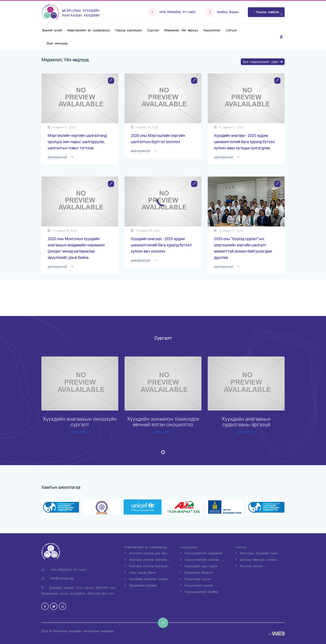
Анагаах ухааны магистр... (147, 566)
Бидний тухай (52, 30)
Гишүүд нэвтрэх (266, 12)
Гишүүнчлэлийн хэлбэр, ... (202, 560)
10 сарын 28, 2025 (62, 231)
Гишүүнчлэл (212, 30)
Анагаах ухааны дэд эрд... (147, 553)
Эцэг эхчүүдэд (57, 43)
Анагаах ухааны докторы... (147, 560)
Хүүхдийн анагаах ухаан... (147, 579)
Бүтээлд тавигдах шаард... (257, 560)
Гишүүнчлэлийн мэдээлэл (201, 553)
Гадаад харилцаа (128, 30)
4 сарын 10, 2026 (61, 127)
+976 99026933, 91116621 (178, 12)
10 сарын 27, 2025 (229, 231)
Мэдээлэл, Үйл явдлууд (181, 30)
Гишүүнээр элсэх (196, 579)
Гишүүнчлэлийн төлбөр (199, 592)
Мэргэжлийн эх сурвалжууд (88, 30)
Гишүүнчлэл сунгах (196, 585)
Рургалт (153, 30)
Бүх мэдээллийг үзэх (263, 62)
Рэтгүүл (231, 30)
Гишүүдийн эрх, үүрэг (199, 566)
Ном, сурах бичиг (141, 573)
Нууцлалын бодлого (197, 573)
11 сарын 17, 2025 (229, 127)
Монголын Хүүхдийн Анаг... (258, 553)
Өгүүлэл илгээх (249, 566)
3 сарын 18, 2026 (145, 127)
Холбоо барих (228, 12)
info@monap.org (57, 578)
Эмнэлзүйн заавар (141, 585)
